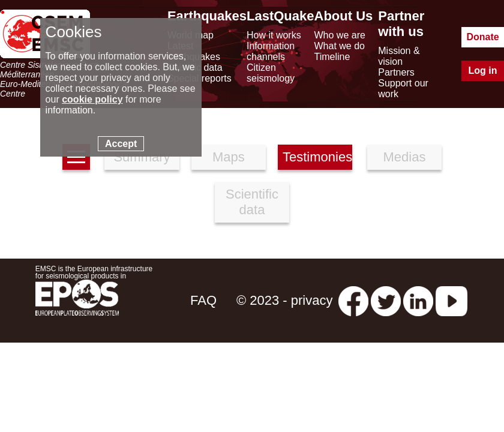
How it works (274, 35)
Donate (482, 37)
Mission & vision (399, 56)
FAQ (203, 300)
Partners (396, 72)
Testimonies (317, 157)
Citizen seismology (271, 73)
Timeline (332, 57)
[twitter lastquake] (386, 300)
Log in (483, 70)
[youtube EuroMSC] (451, 300)
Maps (229, 157)
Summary (142, 157)
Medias (405, 157)
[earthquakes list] (76, 157)
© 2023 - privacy (285, 300)
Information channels (271, 51)
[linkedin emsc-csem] (418, 300)
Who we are (340, 35)
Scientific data (252, 202)
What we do (340, 46)
